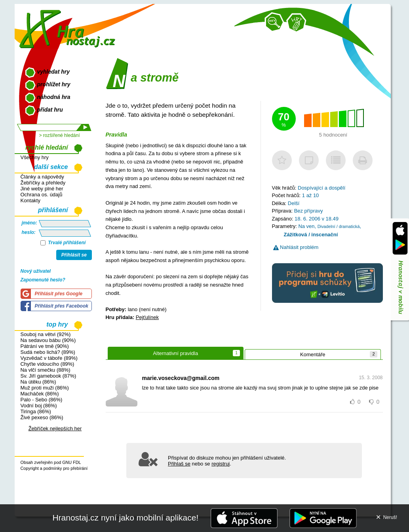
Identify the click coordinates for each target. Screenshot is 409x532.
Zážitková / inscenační (311, 235)
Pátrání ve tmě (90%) (45, 346)
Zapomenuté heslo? (43, 280)
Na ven (306, 226)
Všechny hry (35, 157)
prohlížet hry (54, 84)
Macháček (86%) (40, 394)
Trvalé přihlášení (63, 243)
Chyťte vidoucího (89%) (48, 364)
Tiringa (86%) (36, 411)
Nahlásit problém (296, 247)
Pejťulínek (147, 317)
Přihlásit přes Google (59, 294)
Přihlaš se (179, 464)
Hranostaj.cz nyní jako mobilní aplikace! (125, 518)
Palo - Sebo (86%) (42, 400)
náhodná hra (54, 97)
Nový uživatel (36, 271)
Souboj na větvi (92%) (46, 334)
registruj (221, 464)
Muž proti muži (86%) (45, 388)
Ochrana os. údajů (42, 195)
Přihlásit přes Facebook (62, 306)
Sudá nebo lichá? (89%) (48, 352)
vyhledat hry (53, 72)
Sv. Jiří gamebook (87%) (49, 376)
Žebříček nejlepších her (55, 428)
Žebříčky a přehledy (43, 183)
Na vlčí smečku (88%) (46, 370)
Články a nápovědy (42, 177)
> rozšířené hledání (59, 135)
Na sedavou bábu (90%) (48, 340)
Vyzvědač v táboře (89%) (49, 358)
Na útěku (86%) (38, 382)
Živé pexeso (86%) (42, 417)
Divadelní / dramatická (339, 226)
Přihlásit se (74, 255)
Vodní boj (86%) (39, 406)
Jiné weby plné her (42, 189)
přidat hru (50, 110)
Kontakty (30, 200)
